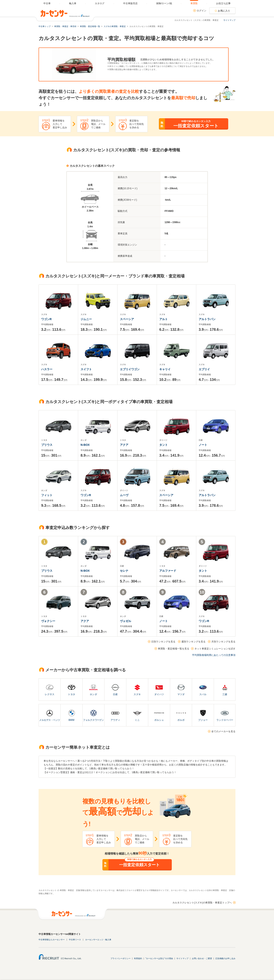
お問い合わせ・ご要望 (202, 958)
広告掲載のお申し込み (225, 958)
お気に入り (224, 11)
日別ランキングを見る (163, 642)
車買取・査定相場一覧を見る (174, 649)
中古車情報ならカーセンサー (52, 940)
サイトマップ (229, 20)
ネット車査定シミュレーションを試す (215, 649)
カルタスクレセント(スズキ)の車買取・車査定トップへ (202, 903)
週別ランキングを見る (193, 642)
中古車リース (75, 940)
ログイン (201, 11)
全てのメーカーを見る (223, 731)
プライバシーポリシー (121, 958)
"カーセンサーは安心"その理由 (159, 958)
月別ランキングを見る (223, 642)
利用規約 (138, 958)
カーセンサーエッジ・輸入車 (98, 940)
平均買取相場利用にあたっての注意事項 (214, 655)
